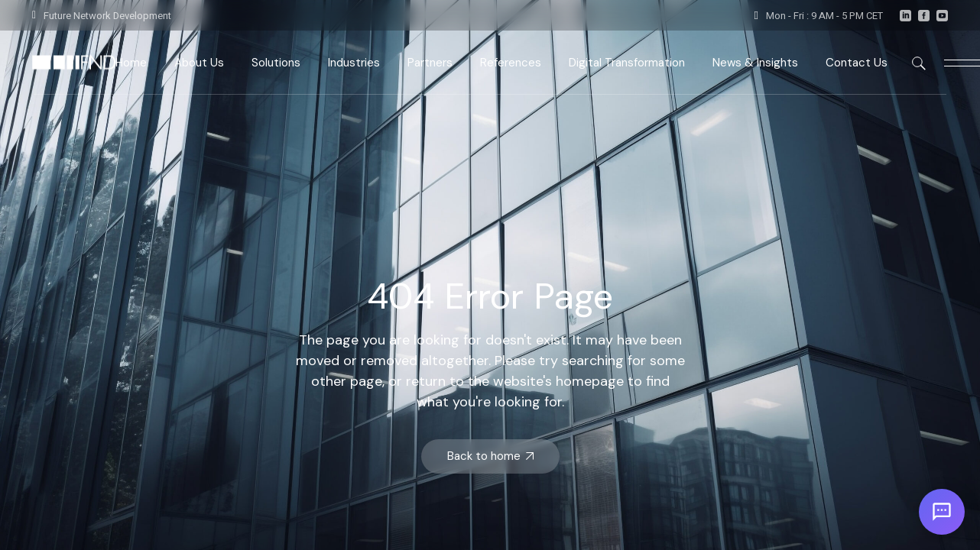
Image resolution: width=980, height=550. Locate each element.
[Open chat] (942, 512)
